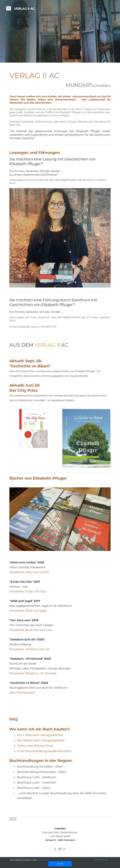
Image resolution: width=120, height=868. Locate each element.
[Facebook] (56, 849)
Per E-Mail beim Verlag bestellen (40, 735)
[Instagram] (60, 849)
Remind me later (101, 860)
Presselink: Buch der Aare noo (31, 630)
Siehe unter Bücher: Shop (35, 746)
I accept (60, 864)
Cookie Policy (44, 860)
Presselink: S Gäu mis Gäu (28, 591)
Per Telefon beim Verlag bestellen (41, 740)
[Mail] (64, 849)
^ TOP (13, 819)
